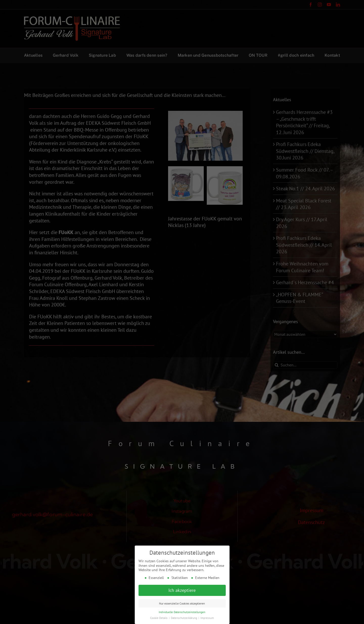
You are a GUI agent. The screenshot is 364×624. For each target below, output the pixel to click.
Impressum (207, 618)
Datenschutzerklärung (184, 618)
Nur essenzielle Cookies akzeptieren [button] (182, 603)
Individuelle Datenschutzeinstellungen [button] (182, 612)
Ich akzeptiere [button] (182, 590)
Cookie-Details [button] (159, 618)
